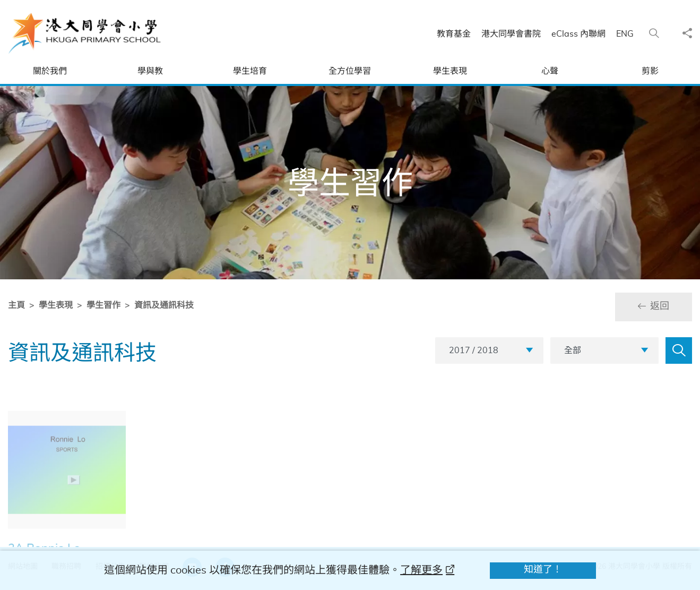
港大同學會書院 (516, 34)
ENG (630, 34)
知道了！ (543, 570)
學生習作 (101, 305)
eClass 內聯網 (584, 34)
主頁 (14, 305)
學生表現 (54, 305)
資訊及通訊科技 (162, 305)
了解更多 (421, 570)
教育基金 (459, 34)
